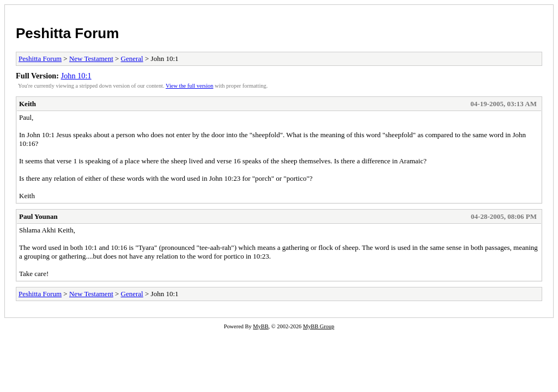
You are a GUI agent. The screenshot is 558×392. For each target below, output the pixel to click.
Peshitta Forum (67, 33)
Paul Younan (38, 216)
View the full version (189, 86)
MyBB (260, 326)
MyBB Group (319, 326)
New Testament (91, 59)
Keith (28, 104)
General (132, 59)
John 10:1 (76, 76)
